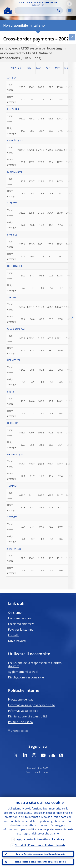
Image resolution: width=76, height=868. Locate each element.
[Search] (36, 11)
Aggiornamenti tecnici (23, 672)
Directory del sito (20, 731)
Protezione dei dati (21, 699)
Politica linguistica (20, 722)
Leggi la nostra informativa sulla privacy (40, 839)
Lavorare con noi (19, 618)
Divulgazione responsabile (26, 677)
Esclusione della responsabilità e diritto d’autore (35, 664)
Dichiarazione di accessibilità (28, 716)
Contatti (13, 635)
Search (59, 11)
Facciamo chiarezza (21, 624)
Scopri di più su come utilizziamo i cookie (40, 845)
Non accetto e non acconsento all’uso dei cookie (41, 862)
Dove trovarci (17, 641)
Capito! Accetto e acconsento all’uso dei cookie (41, 854)
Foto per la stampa (21, 629)
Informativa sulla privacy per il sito (32, 705)
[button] (69, 4)
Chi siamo (15, 613)
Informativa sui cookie (23, 711)
